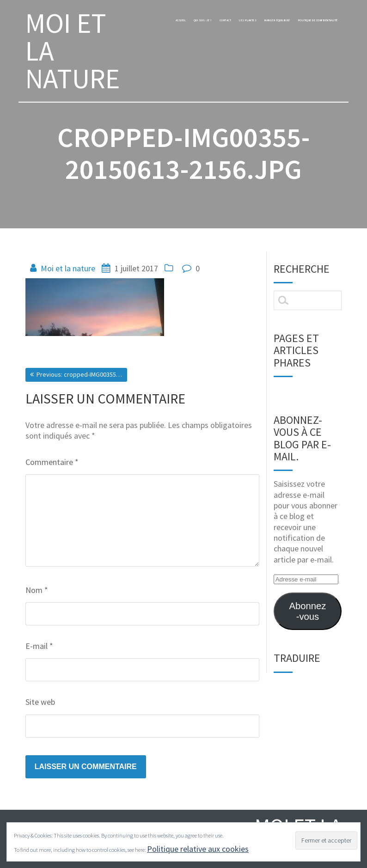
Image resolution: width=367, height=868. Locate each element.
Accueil (144, 22)
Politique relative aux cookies (198, 849)
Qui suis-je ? (182, 22)
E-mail (39, 646)
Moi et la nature (68, 268)
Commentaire (52, 462)
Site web (40, 702)
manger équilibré (312, 22)
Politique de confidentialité (296, 39)
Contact (221, 22)
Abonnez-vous (307, 611)
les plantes (259, 22)
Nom (37, 590)
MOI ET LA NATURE (73, 51)
